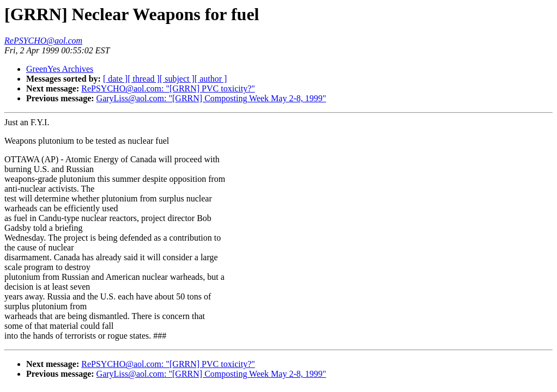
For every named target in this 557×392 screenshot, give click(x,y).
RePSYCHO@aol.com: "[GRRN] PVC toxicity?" (168, 88)
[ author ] (211, 79)
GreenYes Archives (60, 69)
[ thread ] (144, 79)
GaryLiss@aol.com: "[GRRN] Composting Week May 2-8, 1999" (211, 98)
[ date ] (115, 79)
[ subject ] (177, 79)
